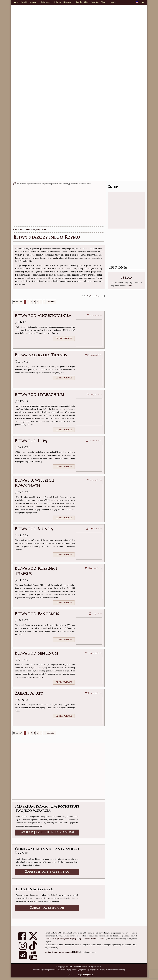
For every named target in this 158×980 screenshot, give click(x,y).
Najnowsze (100, 296)
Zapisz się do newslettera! (47, 872)
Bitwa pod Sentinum (36, 654)
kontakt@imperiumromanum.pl (59, 952)
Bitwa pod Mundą (34, 529)
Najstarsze (91, 296)
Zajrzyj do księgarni (47, 908)
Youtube (102, 939)
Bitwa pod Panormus (37, 614)
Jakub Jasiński (82, 967)
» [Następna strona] (44, 302)
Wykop (73, 939)
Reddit (87, 939)
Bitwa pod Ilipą (31, 441)
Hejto (80, 939)
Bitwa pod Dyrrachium (39, 395)
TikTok (94, 939)
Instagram (64, 939)
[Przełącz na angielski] (137, 2)
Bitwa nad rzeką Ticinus (41, 355)
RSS (76, 952)
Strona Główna (19, 230)
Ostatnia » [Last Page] (51, 302)
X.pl (57, 939)
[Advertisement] (80, 161)
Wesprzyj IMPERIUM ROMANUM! (47, 833)
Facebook (50, 939)
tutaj (123, 970)
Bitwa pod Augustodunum (43, 316)
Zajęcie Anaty (29, 694)
